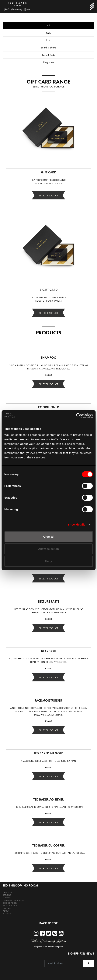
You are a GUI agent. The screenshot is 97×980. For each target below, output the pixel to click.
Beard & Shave (48, 48)
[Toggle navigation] (92, 6)
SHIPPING (7, 898)
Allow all (48, 537)
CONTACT (7, 908)
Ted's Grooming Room (55, 947)
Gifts (48, 33)
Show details (77, 524)
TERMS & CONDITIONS (13, 900)
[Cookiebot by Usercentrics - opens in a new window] (76, 416)
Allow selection (48, 549)
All (48, 26)
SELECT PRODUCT (48, 196)
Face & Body (48, 55)
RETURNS (7, 895)
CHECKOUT (8, 892)
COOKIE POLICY (10, 903)
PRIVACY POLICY (10, 906)
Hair (48, 40)
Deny (48, 561)
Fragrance (48, 62)
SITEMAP (7, 914)
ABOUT (6, 911)
